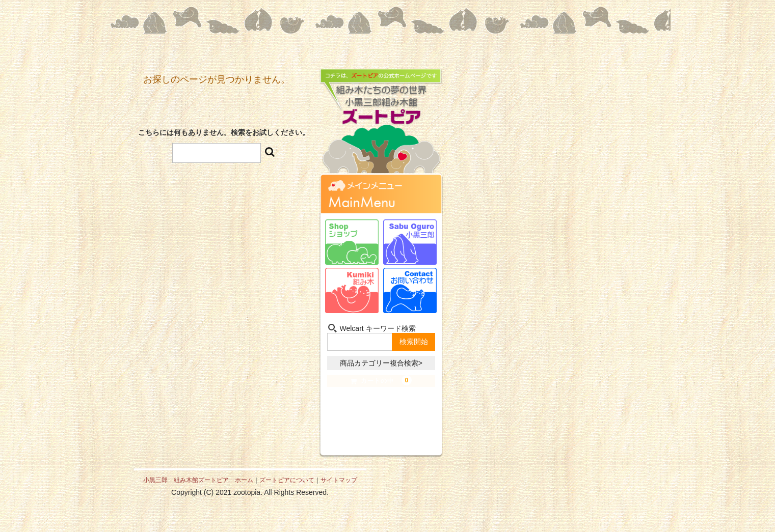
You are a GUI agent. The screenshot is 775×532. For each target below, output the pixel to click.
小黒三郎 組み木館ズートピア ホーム (198, 480)
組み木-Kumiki (352, 290)
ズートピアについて (287, 480)
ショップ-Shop (352, 242)
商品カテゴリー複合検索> (381, 363)
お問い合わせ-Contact (410, 290)
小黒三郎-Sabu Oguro (410, 242)
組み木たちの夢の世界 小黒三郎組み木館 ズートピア (381, 130)
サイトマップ (339, 480)
